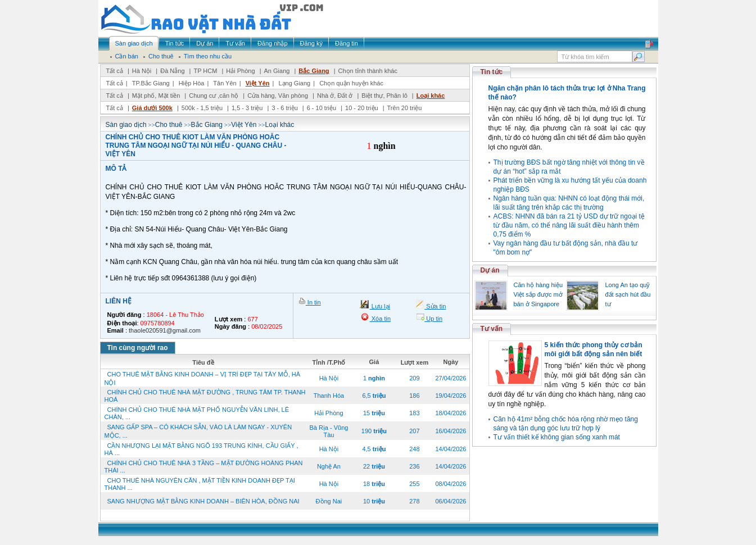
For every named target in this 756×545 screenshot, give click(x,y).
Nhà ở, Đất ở (335, 96)
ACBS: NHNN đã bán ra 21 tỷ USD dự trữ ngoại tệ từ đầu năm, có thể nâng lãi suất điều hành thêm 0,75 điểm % (569, 225)
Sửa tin (435, 306)
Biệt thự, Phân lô (384, 96)
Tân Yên (225, 83)
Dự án (490, 270)
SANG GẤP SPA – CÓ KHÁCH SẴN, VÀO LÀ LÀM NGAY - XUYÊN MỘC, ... (198, 431)
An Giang (277, 71)
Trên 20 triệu (405, 108)
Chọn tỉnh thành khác (368, 71)
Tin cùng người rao (138, 348)
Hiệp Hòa (192, 83)
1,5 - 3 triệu (248, 108)
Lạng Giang (294, 83)
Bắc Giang (314, 71)
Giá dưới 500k (152, 108)
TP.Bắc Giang (151, 83)
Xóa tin (380, 319)
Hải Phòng (240, 71)
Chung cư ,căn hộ (214, 96)
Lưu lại (380, 306)
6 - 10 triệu (323, 108)
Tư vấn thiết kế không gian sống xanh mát (557, 437)
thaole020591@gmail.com (165, 330)
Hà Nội (142, 71)
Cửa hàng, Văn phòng (278, 96)
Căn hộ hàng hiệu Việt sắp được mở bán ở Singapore (538, 294)
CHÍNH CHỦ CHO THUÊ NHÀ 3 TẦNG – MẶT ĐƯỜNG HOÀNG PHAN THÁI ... (204, 467)
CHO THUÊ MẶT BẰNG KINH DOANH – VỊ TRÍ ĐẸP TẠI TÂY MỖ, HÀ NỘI (203, 378)
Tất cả (115, 71)
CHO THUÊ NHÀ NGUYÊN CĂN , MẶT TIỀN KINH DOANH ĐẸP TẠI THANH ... (200, 484)
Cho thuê (169, 125)
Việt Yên (258, 83)
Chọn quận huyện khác (351, 83)
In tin (313, 302)
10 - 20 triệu (363, 108)
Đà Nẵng (172, 71)
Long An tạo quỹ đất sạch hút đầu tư (628, 294)
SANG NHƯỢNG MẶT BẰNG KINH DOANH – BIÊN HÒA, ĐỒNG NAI (203, 501)
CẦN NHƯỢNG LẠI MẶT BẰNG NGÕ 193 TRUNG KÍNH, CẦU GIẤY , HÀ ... (202, 449)
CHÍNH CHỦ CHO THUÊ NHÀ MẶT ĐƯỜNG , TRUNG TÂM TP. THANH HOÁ (205, 396)
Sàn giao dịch (126, 125)
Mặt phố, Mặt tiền (156, 96)
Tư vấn (492, 329)
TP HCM (205, 71)
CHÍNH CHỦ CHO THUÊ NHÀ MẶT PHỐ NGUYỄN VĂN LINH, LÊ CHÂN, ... (197, 413)
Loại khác (431, 96)
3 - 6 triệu (285, 108)
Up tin (433, 319)
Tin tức (492, 72)
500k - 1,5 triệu (203, 108)
